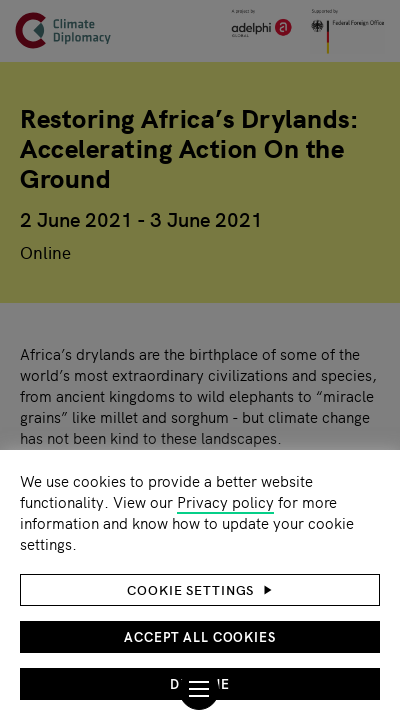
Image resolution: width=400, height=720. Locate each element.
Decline (200, 683)
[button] (200, 590)
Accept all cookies (200, 636)
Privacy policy (225, 501)
